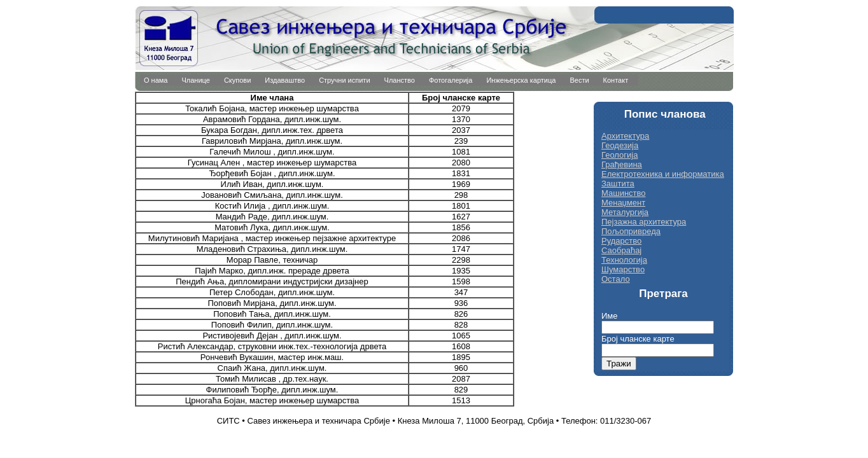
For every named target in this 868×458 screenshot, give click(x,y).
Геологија (619, 155)
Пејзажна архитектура (644, 222)
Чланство (400, 80)
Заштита (618, 184)
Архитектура (625, 136)
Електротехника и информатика (663, 174)
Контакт (616, 80)
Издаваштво (285, 80)
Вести (579, 80)
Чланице (196, 80)
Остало (616, 279)
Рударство (621, 241)
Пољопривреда (631, 231)
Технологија (624, 260)
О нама (156, 80)
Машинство (624, 193)
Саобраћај (621, 250)
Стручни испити (344, 80)
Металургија (625, 212)
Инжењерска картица (521, 80)
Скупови (237, 80)
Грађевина (622, 164)
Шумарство (623, 269)
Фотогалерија (451, 80)
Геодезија (620, 145)
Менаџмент (623, 203)
